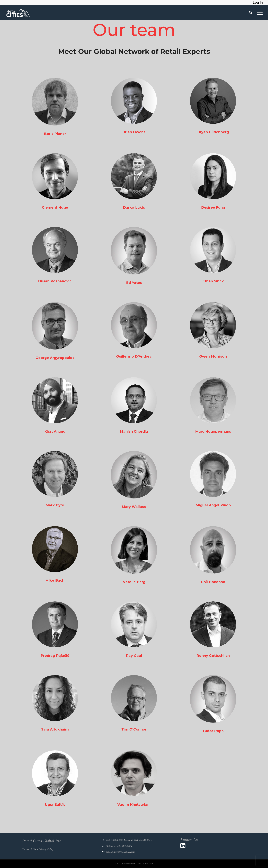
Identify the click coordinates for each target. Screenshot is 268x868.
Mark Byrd (55, 505)
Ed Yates (134, 283)
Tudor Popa (213, 731)
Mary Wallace (134, 507)
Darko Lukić (134, 207)
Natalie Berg (134, 582)
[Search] (251, 13)
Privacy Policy (46, 849)
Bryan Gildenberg (213, 132)
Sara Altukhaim (55, 729)
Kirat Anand (55, 431)
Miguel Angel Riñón (213, 505)
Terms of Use (29, 849)
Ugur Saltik (55, 805)
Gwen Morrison (213, 356)
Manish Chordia (134, 431)
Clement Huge (55, 207)
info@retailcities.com (124, 852)
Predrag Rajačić (55, 656)
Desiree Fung (213, 207)
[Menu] (259, 13)
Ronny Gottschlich (213, 656)
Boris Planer (55, 134)
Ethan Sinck (213, 281)
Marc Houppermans (213, 431)
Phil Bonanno (213, 582)
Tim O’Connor (134, 729)
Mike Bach (55, 580)
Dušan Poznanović (55, 281)
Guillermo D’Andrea (134, 356)
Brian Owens (134, 132)
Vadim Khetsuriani (134, 805)
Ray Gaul (134, 656)
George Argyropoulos (55, 358)
